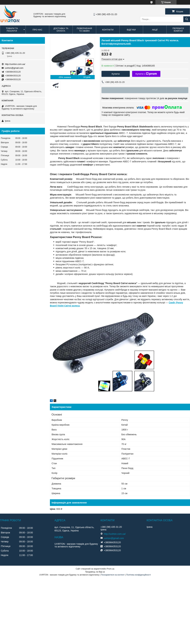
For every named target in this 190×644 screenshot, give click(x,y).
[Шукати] (187, 19)
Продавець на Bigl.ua (95, 572)
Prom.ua (111, 569)
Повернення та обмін (84, 30)
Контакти (108, 30)
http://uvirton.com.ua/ (15, 64)
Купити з (146, 74)
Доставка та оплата (61, 30)
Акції (155, 30)
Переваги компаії (178, 30)
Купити (116, 74)
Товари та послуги (12, 30)
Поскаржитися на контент (113, 575)
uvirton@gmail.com (14, 68)
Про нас (38, 30)
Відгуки (131, 30)
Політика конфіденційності (138, 575)
